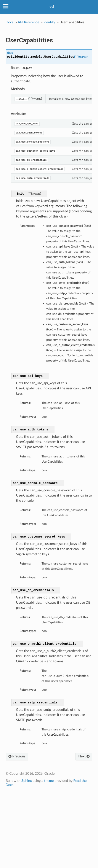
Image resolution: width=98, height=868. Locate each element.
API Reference (28, 22)
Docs (10, 22)
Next (84, 756)
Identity (49, 22)
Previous (17, 756)
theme (49, 781)
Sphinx (27, 781)
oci (52, 7)
